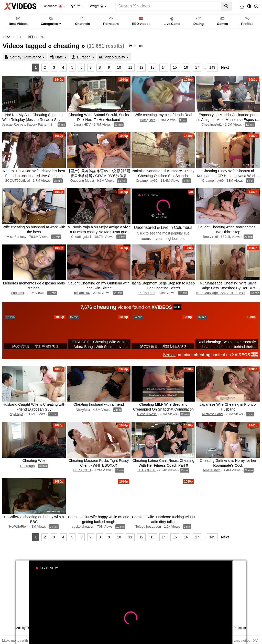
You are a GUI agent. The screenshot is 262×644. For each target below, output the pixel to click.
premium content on (210, 355)
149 (212, 67)
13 (152, 67)
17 (197, 67)
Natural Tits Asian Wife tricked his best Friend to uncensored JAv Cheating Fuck (34, 176)
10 (119, 67)
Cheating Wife (34, 461)
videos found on (131, 307)
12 (141, 67)
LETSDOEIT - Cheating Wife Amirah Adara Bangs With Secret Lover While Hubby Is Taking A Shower (99, 347)
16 (186, 67)
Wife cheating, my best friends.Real (163, 115)
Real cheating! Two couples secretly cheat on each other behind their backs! (227, 347)
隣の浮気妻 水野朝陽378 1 (35, 346)
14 (164, 67)
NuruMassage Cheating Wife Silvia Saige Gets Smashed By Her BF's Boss (228, 288)
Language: (52, 6)
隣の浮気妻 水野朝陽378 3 (163, 346)
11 (130, 67)
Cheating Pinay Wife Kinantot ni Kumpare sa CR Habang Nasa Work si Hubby (228, 176)
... (204, 67)
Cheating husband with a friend (99, 404)
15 (175, 67)
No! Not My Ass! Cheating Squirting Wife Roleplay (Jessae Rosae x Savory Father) (34, 120)
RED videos (141, 21)
